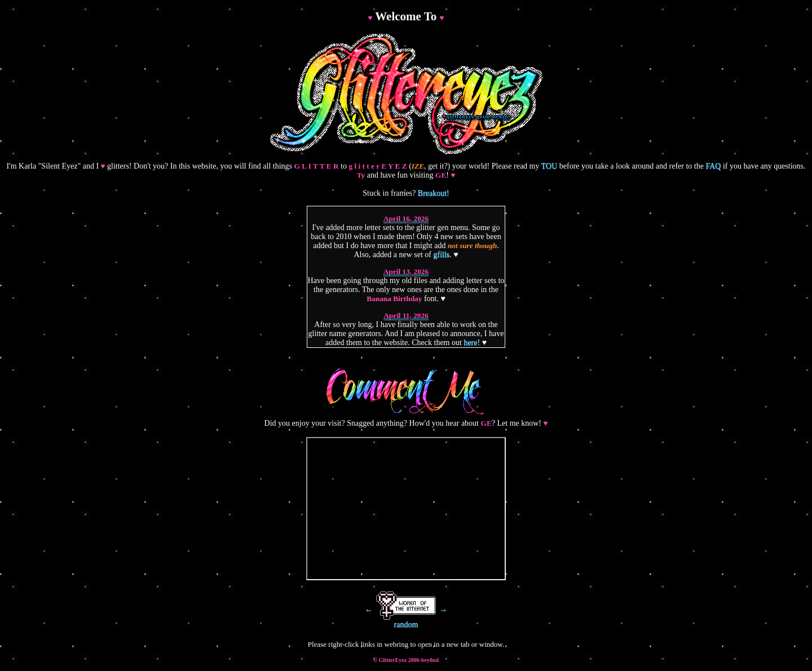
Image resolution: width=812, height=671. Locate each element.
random (406, 624)
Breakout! (434, 193)
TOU (550, 166)
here (470, 343)
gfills (442, 255)
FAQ (713, 166)
